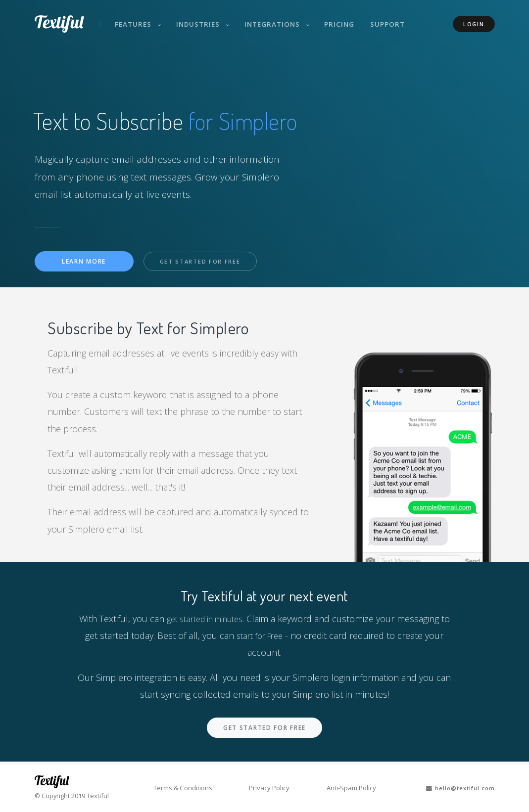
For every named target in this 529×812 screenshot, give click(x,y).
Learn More (84, 262)
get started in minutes (210, 620)
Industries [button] (203, 19)
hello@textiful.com (456, 788)
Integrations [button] (279, 19)
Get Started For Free (205, 262)
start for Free (265, 636)
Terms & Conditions (187, 788)
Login (474, 19)
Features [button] (137, 19)
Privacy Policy (270, 788)
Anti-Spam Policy (348, 788)
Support (395, 19)
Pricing (346, 19)
